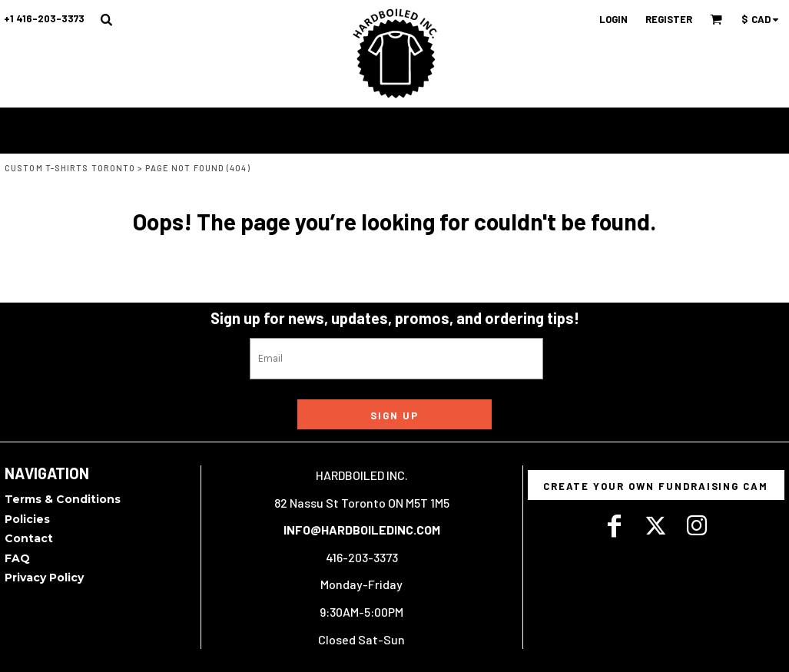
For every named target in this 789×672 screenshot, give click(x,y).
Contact (29, 538)
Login (613, 19)
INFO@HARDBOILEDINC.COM (362, 530)
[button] (106, 19)
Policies (27, 519)
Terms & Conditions (63, 499)
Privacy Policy (44, 578)
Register (669, 19)
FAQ (17, 558)
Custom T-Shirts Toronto (70, 168)
